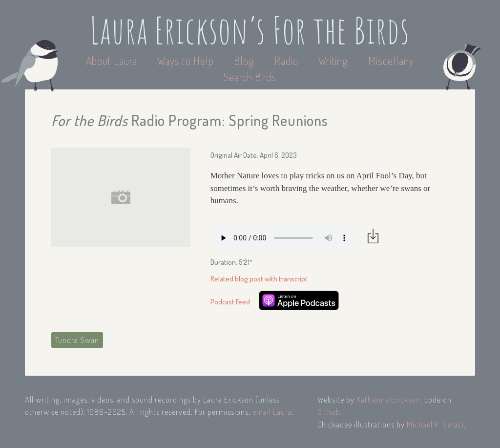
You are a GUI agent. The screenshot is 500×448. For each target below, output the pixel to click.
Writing (333, 61)
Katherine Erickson (388, 399)
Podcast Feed (230, 302)
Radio (288, 61)
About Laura (113, 61)
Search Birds (250, 77)
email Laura (272, 412)
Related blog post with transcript (259, 279)
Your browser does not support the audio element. (284, 238)
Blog (244, 61)
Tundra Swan (77, 340)
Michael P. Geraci (435, 424)
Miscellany (391, 61)
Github (329, 412)
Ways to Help (187, 61)
